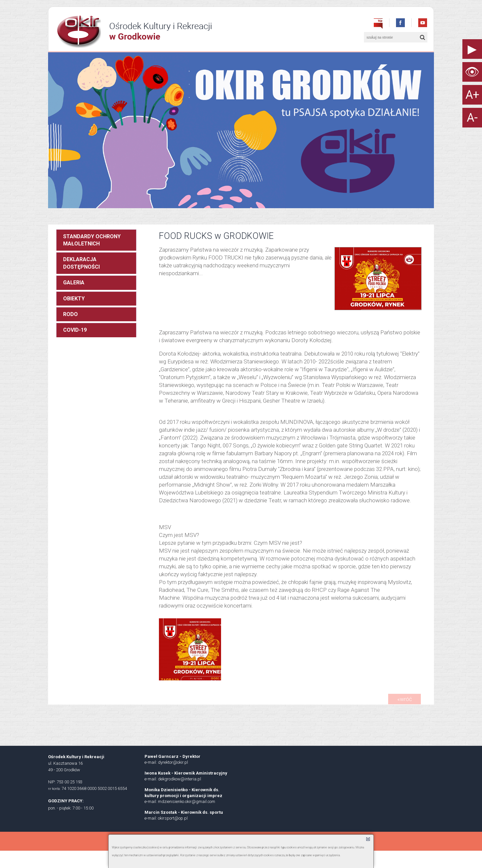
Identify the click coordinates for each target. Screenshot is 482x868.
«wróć (405, 699)
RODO (70, 314)
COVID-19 (75, 330)
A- (472, 118)
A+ (472, 95)
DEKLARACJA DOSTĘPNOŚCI (81, 263)
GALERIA (74, 283)
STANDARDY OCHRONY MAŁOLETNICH (92, 240)
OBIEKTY (74, 299)
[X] (368, 839)
